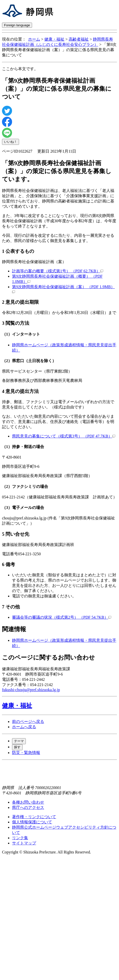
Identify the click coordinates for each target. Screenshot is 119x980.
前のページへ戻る (28, 722)
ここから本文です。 (20, 69)
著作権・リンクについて (34, 817)
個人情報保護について (32, 822)
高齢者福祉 (79, 39)
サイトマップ (24, 843)
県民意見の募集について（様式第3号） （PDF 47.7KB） (64, 436)
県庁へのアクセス (28, 807)
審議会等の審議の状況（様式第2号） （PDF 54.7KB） (62, 617)
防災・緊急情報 (26, 753)
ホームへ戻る (24, 727)
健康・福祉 (54, 39)
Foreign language (17, 25)
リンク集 (20, 838)
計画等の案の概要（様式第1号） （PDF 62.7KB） (58, 271)
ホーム (34, 39)
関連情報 (14, 629)
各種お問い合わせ (28, 802)
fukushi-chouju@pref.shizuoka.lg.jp (31, 690)
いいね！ (11, 142)
